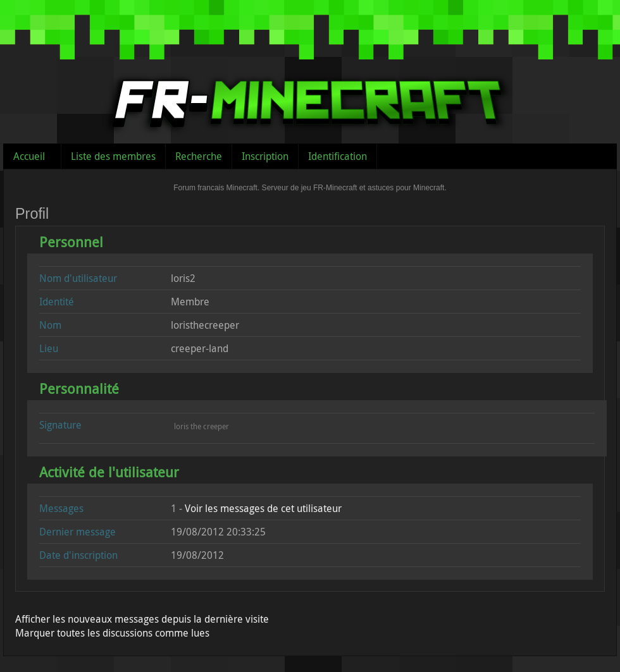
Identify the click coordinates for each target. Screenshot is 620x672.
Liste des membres (113, 156)
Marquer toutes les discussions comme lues (112, 633)
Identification (338, 156)
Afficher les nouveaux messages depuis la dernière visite (142, 619)
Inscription (265, 156)
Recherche (199, 156)
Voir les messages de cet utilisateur (263, 508)
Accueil (29, 156)
